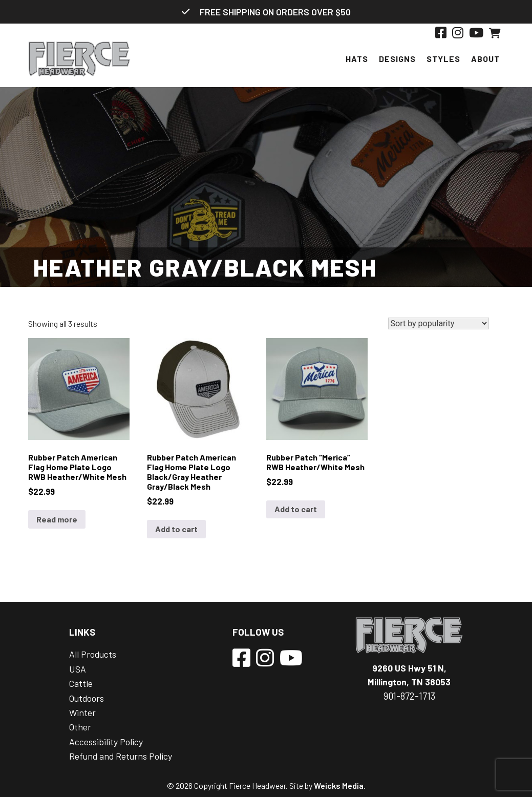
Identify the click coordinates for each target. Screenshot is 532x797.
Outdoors (87, 698)
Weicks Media (339, 785)
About (485, 59)
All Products (93, 654)
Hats (357, 59)
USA (78, 669)
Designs (397, 59)
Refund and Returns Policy (121, 756)
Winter (82, 712)
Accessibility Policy (106, 742)
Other (80, 727)
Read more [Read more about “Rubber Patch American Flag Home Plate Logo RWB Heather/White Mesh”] (57, 519)
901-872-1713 (409, 696)
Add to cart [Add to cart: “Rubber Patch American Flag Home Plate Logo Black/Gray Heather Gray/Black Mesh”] (176, 529)
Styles (443, 59)
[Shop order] (439, 323)
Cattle (81, 683)
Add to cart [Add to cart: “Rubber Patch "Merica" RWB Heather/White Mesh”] (296, 509)
